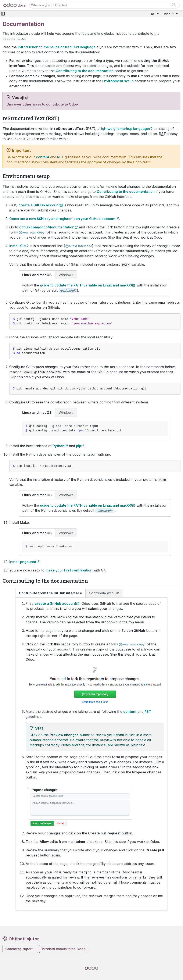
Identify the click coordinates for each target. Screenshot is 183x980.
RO (154, 14)
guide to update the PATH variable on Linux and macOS (86, 285)
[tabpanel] (95, 288)
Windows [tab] (66, 275)
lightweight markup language (125, 129)
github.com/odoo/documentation (47, 227)
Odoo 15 (169, 14)
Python (59, 446)
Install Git (17, 246)
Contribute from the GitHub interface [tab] (50, 593)
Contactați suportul (20, 949)
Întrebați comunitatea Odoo (64, 949)
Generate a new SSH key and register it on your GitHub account (62, 219)
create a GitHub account (39, 205)
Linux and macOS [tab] (37, 275)
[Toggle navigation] (3, 14)
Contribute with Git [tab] (104, 593)
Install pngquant (23, 562)
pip (79, 446)
